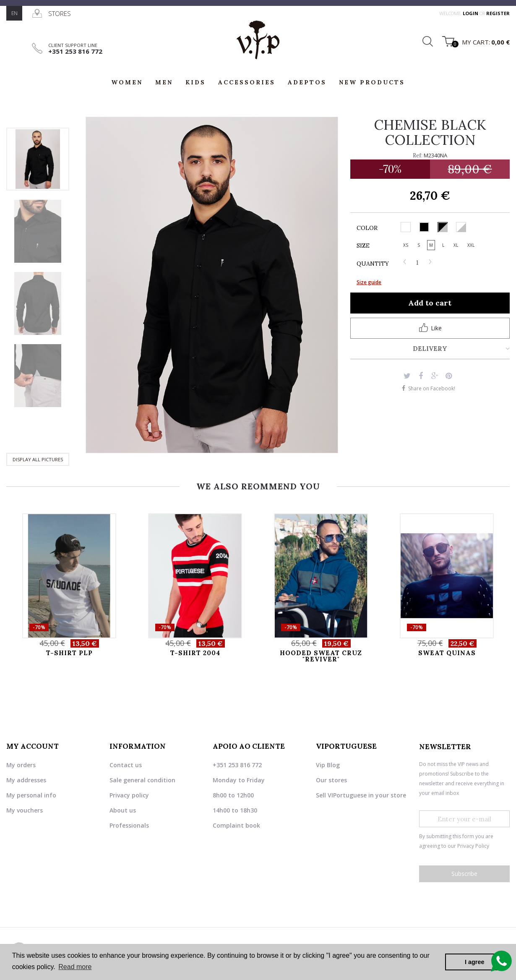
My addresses (26, 780)
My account (33, 746)
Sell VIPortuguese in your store (361, 795)
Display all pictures (38, 459)
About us (123, 810)
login (471, 13)
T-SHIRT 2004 (195, 653)
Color (368, 228)
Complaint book (236, 825)
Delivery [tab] (430, 349)
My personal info (31, 795)
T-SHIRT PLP (69, 653)
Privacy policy (129, 795)
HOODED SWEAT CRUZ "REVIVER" (321, 656)
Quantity (373, 264)
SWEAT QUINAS (447, 653)
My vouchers (25, 810)
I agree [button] (474, 962)
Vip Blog (328, 765)
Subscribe (464, 874)
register (498, 13)
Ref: (418, 155)
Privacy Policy (473, 846)
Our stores (331, 780)
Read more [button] (75, 967)
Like (430, 328)
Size (364, 246)
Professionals (129, 825)
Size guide (369, 282)
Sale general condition (142, 780)
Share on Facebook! (432, 388)
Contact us (126, 765)
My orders (21, 765)
